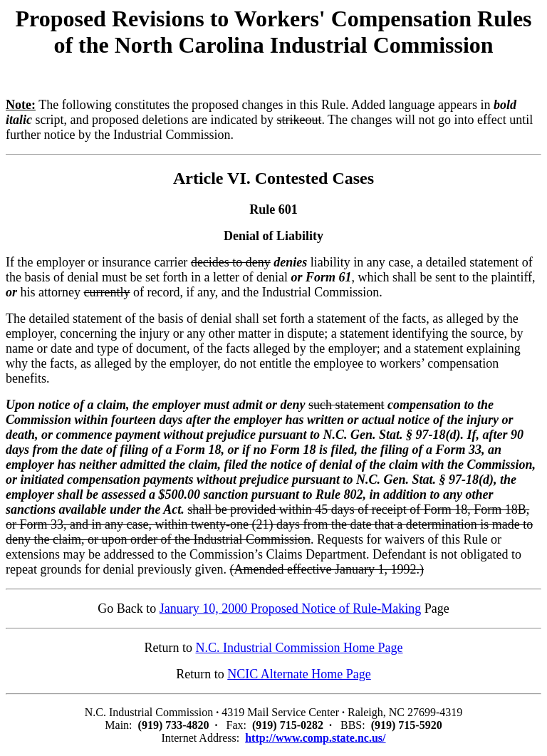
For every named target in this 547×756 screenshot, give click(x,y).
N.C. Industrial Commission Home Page (299, 648)
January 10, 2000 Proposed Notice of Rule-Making (290, 609)
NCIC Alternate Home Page (299, 674)
